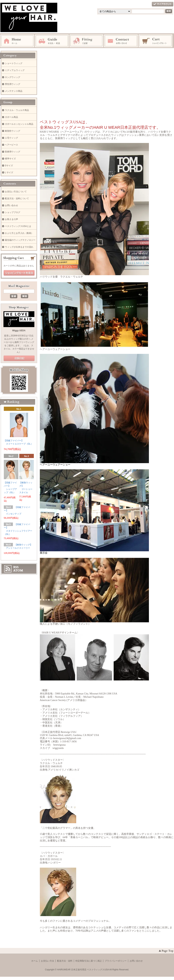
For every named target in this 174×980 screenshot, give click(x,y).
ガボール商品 (11, 117)
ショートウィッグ (14, 63)
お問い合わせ (11, 205)
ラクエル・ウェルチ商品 (17, 110)
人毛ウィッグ (11, 138)
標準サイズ (10, 159)
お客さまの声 (11, 219)
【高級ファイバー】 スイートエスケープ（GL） (18, 443)
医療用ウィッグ (13, 152)
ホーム (35, 961)
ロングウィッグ (13, 77)
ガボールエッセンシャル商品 (19, 124)
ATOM (18, 570)
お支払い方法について (16, 192)
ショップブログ (13, 212)
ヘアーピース (11, 145)
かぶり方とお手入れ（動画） (19, 233)
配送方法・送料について (17, 199)
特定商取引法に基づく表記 (89, 961)
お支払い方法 (47, 961)
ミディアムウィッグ (15, 70)
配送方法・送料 (65, 961)
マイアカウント (163, 4)
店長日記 (19, 358)
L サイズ (9, 172)
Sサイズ (9, 166)
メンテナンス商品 (14, 91)
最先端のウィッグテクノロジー (20, 240)
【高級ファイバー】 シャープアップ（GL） (10, 488)
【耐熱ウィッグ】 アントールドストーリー (18, 547)
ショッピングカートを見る (19, 273)
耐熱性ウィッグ (13, 131)
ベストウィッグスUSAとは (18, 226)
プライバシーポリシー (116, 961)
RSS (16, 567)
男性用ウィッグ (13, 84)
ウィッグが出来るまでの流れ (19, 247)
